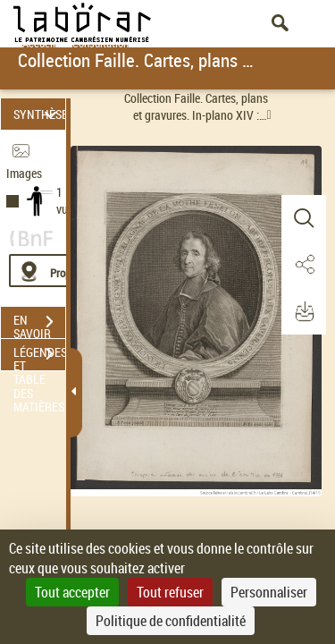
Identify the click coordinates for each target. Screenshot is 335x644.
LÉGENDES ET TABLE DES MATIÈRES (39, 356)
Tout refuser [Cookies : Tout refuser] (170, 592)
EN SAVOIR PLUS (39, 324)
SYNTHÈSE (39, 114)
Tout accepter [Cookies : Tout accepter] (72, 592)
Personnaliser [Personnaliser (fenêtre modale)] (269, 592)
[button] (304, 218)
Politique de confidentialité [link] (171, 621)
